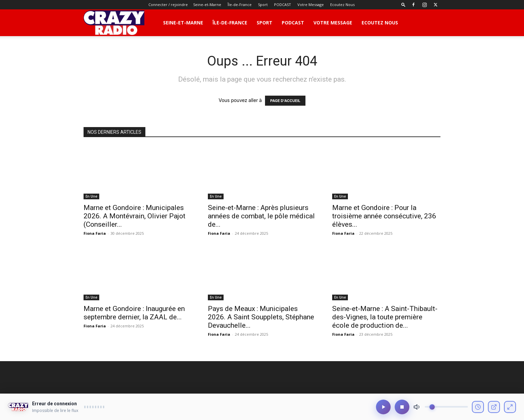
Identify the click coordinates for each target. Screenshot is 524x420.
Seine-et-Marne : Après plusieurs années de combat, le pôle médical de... (261, 216)
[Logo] (114, 23)
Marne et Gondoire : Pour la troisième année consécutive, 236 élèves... (384, 216)
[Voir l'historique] (478, 409)
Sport (263, 5)
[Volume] (446, 409)
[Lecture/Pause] (383, 409)
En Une (91, 196)
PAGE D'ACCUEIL (285, 101)
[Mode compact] (510, 409)
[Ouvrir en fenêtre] (494, 409)
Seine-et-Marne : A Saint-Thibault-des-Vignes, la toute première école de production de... (385, 317)
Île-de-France (240, 5)
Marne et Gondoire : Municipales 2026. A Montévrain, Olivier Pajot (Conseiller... (135, 216)
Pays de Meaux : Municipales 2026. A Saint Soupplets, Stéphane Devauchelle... (261, 317)
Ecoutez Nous (342, 5)
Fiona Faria (95, 233)
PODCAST (283, 5)
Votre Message (311, 5)
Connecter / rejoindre (168, 5)
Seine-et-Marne (207, 5)
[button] (403, 5)
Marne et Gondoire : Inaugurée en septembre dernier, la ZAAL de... (134, 313)
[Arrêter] (402, 409)
